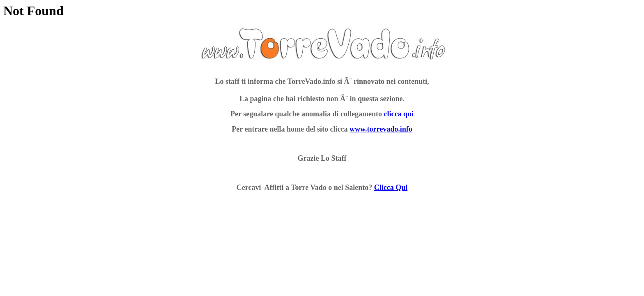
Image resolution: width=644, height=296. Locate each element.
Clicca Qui (391, 187)
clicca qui (399, 114)
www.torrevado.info (381, 129)
